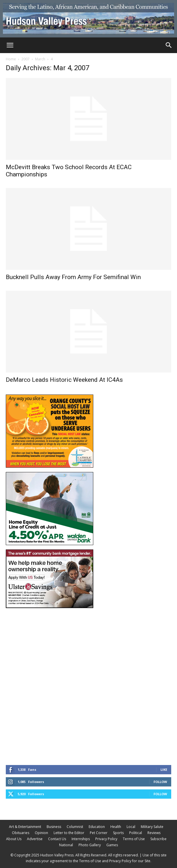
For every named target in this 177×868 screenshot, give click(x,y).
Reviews (154, 833)
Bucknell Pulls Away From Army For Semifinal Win (73, 277)
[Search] (169, 45)
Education (97, 827)
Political (136, 833)
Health (116, 827)
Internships (81, 839)
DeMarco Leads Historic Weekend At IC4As (64, 380)
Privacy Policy (106, 839)
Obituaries (21, 833)
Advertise (35, 839)
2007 (25, 59)
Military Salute (152, 827)
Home (11, 59)
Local (131, 827)
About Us (14, 839)
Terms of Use (134, 839)
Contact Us (57, 839)
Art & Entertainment (25, 827)
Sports (118, 833)
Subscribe (158, 839)
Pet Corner (99, 833)
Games (112, 845)
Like (164, 770)
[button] (10, 45)
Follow (160, 782)
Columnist (75, 827)
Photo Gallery (90, 845)
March (40, 59)
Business (54, 827)
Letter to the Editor (69, 833)
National (66, 845)
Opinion (41, 833)
